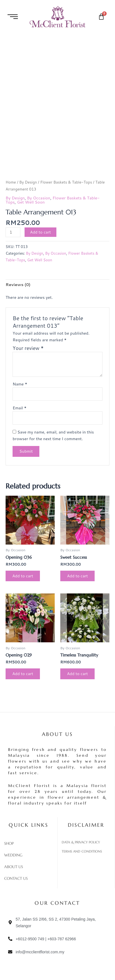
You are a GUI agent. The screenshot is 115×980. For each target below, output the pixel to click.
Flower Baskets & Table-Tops (66, 182)
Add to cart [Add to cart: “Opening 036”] (23, 576)
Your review (28, 348)
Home (11, 182)
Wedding (13, 855)
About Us (14, 867)
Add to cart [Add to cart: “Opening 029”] (23, 674)
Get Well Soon (31, 202)
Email (19, 408)
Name (20, 384)
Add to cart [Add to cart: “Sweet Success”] (77, 576)
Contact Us (16, 878)
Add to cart (41, 232)
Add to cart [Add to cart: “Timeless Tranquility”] (77, 674)
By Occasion (39, 198)
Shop (9, 843)
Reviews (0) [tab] (18, 285)
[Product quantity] (13, 232)
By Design (28, 182)
